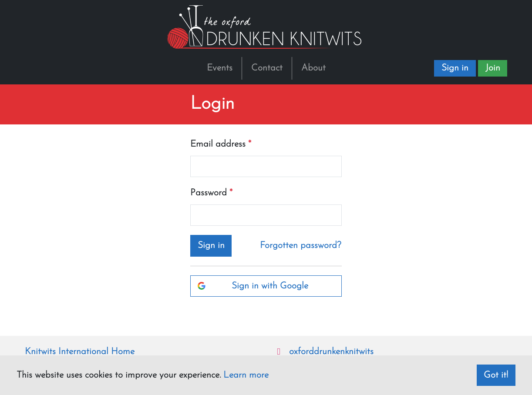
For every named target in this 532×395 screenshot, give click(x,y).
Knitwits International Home (80, 352)
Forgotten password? (301, 246)
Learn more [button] (246, 375)
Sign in (455, 68)
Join (493, 68)
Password (209, 193)
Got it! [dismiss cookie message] (496, 375)
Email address (218, 144)
